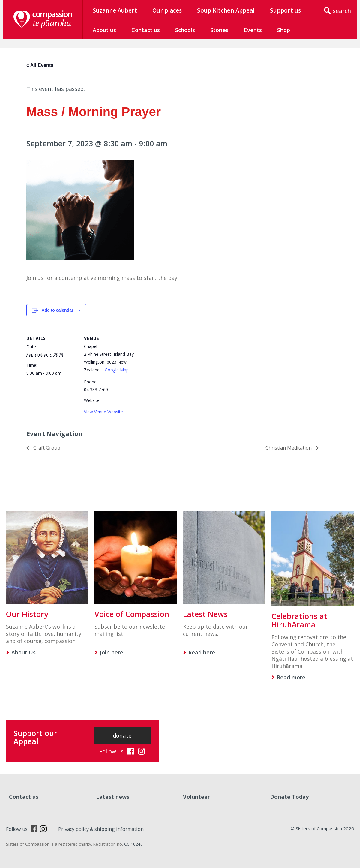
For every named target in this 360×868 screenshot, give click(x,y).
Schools (185, 30)
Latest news (113, 797)
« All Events (40, 65)
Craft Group (46, 448)
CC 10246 (133, 844)
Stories (219, 30)
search (342, 11)
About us (104, 30)
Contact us (146, 30)
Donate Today (289, 797)
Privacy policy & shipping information (101, 829)
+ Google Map (115, 370)
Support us (285, 10)
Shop (284, 30)
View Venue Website (103, 412)
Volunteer (196, 797)
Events (253, 30)
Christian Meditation (289, 448)
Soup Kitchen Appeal (226, 10)
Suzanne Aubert (115, 10)
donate (122, 735)
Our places (167, 10)
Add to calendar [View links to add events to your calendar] (58, 310)
